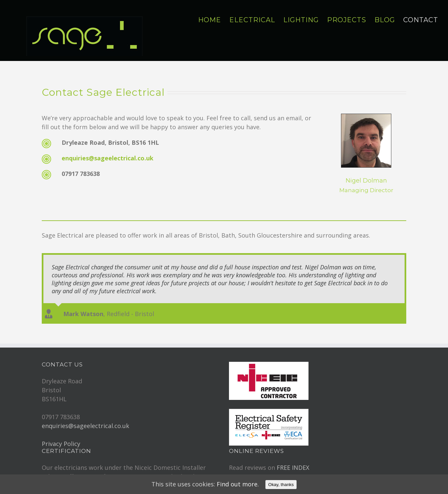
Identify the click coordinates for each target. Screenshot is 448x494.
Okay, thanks (281, 485)
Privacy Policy (61, 440)
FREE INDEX (293, 464)
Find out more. (238, 484)
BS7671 (144, 472)
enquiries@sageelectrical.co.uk (108, 158)
